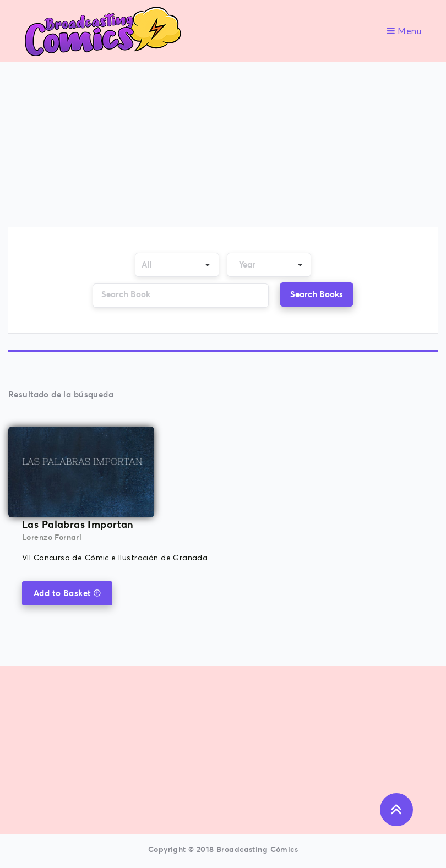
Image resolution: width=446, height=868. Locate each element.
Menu (404, 31)
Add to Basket (67, 593)
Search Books (317, 294)
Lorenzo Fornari (52, 537)
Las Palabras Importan (78, 524)
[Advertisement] (224, 146)
